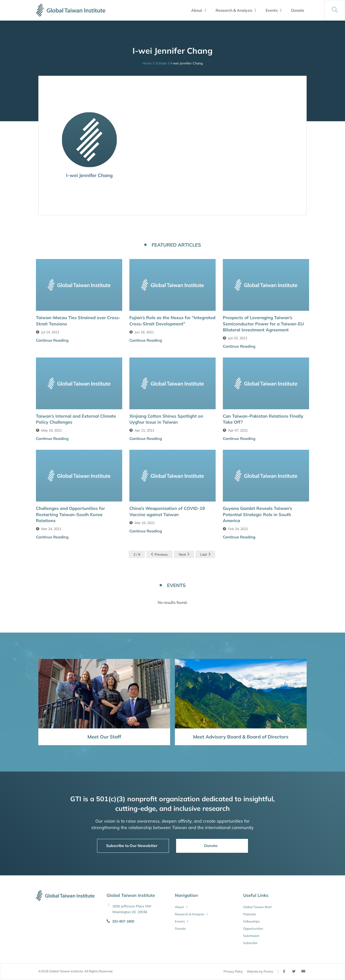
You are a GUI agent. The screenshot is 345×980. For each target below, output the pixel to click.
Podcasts (250, 914)
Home (147, 63)
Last (205, 554)
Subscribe (250, 943)
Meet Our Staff (104, 737)
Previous (159, 554)
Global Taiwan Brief (257, 907)
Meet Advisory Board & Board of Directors (241, 737)
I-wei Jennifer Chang (89, 175)
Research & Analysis (236, 10)
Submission (251, 936)
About (199, 10)
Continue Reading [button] (52, 340)
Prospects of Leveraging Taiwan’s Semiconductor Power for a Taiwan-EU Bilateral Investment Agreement (263, 324)
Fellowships (251, 921)
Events (274, 10)
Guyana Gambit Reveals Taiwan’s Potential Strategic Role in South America (257, 514)
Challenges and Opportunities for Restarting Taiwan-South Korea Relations (70, 514)
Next (184, 554)
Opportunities (253, 928)
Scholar (161, 63)
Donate (298, 10)
